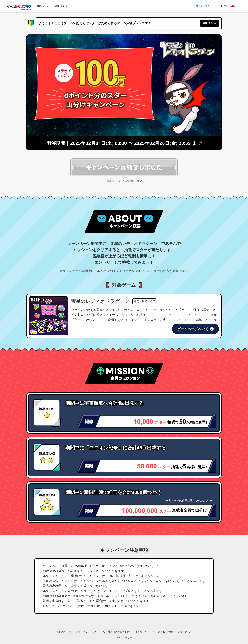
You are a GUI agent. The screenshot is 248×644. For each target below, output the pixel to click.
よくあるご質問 (166, 632)
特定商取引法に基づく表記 (117, 632)
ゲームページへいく (195, 329)
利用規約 (61, 632)
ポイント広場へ (228, 6)
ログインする (203, 6)
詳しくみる (210, 23)
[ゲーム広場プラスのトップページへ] (19, 6)
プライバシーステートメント (84, 632)
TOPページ (42, 6)
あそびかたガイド (145, 632)
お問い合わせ (60, 6)
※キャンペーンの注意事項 (123, 181)
